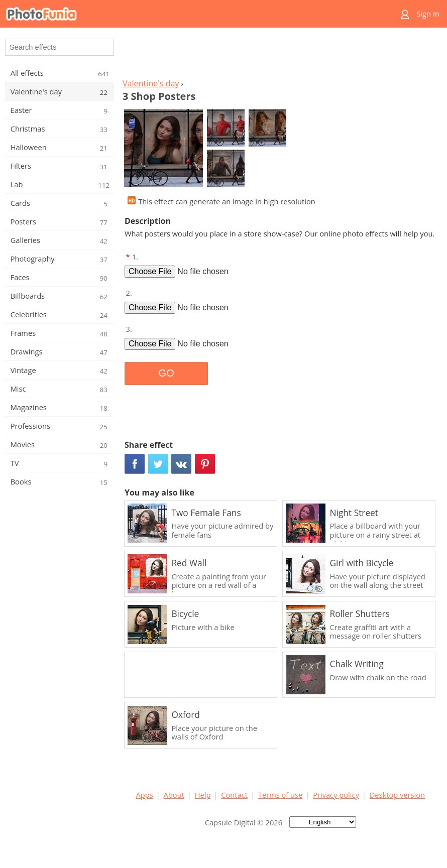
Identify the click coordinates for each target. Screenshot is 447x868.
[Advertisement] (280, 56)
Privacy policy (336, 795)
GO (166, 373)
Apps (145, 795)
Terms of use (280, 795)
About (174, 795)
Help (203, 795)
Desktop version (397, 795)
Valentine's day (151, 83)
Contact (234, 795)
